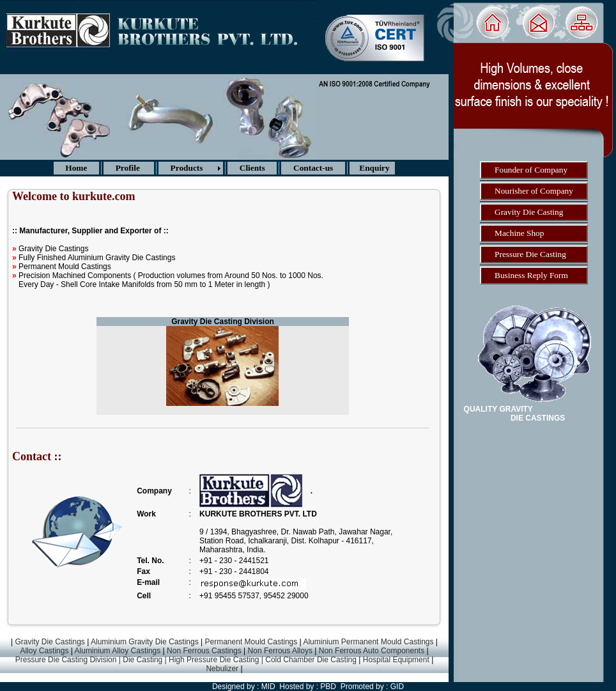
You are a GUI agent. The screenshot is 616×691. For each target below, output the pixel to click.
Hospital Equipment (395, 660)
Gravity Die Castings (49, 642)
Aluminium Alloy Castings (118, 651)
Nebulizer (223, 669)
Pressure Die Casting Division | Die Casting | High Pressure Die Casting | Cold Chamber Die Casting (187, 660)
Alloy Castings (44, 651)
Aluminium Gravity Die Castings (145, 642)
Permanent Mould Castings (251, 642)
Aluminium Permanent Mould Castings (368, 642)
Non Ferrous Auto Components (372, 651)
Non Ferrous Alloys (280, 651)
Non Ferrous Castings (204, 651)
